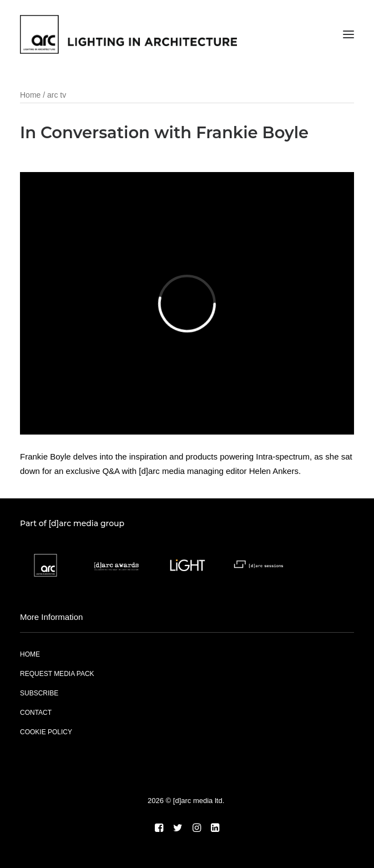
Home (30, 95)
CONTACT (36, 713)
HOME (30, 654)
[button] (348, 34)
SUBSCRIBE (39, 693)
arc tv (57, 95)
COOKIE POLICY (46, 732)
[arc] (128, 34)
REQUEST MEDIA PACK (57, 674)
